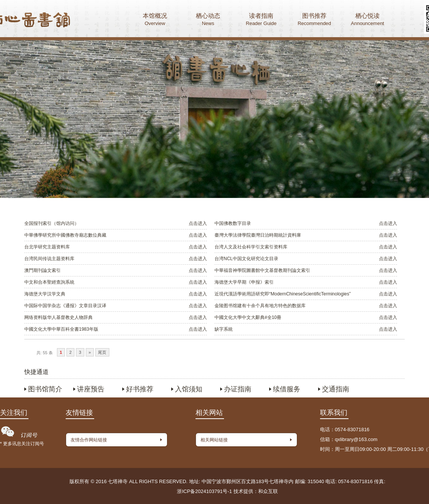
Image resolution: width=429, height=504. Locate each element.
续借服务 (287, 389)
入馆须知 (189, 389)
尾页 (102, 352)
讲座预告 (91, 389)
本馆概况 (155, 20)
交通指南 (336, 389)
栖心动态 (208, 20)
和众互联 (268, 491)
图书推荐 (314, 20)
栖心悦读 (367, 20)
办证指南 (238, 389)
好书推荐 (140, 389)
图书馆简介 (45, 389)
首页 (42, 21)
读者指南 (261, 20)
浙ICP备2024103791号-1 (204, 491)
